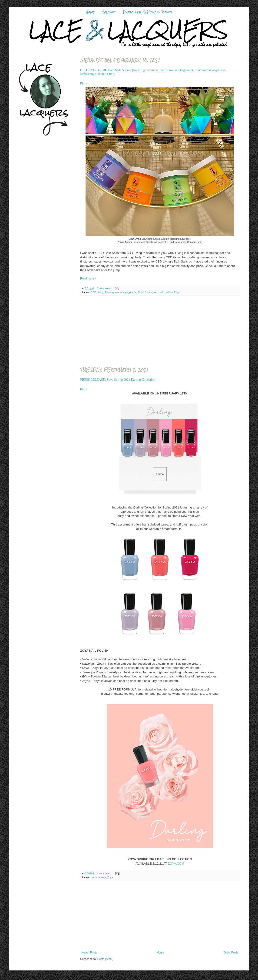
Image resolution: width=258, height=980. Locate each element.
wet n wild (159, 292)
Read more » (88, 279)
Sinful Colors (145, 292)
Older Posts (231, 953)
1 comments (104, 873)
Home (90, 12)
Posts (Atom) (105, 959)
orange (124, 292)
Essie (108, 292)
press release (98, 877)
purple (133, 292)
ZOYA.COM (176, 864)
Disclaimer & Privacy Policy (147, 12)
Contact (109, 12)
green (116, 292)
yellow (169, 292)
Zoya (177, 292)
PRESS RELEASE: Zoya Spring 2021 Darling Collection (118, 380)
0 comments (104, 288)
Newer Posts (89, 953)
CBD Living (97, 292)
